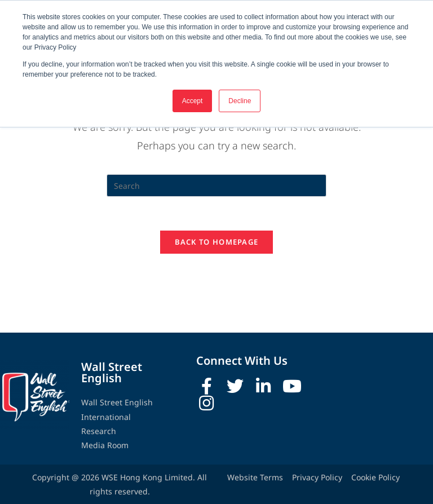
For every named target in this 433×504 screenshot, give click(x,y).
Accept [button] (193, 101)
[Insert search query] (216, 214)
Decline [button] (240, 101)
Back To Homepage (217, 270)
